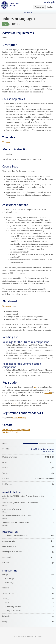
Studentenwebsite (20, 636)
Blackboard (7, 306)
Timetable (6, 142)
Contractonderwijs (19, 418)
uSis (35, 387)
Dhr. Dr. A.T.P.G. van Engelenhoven (16, 430)
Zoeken (29, 12)
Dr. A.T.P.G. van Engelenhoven (42, 449)
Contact (40, 636)
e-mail (16, 403)
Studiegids (49, 2)
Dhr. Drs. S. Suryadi (10, 432)
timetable (48, 393)
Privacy (32, 636)
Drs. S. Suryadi (48, 452)
